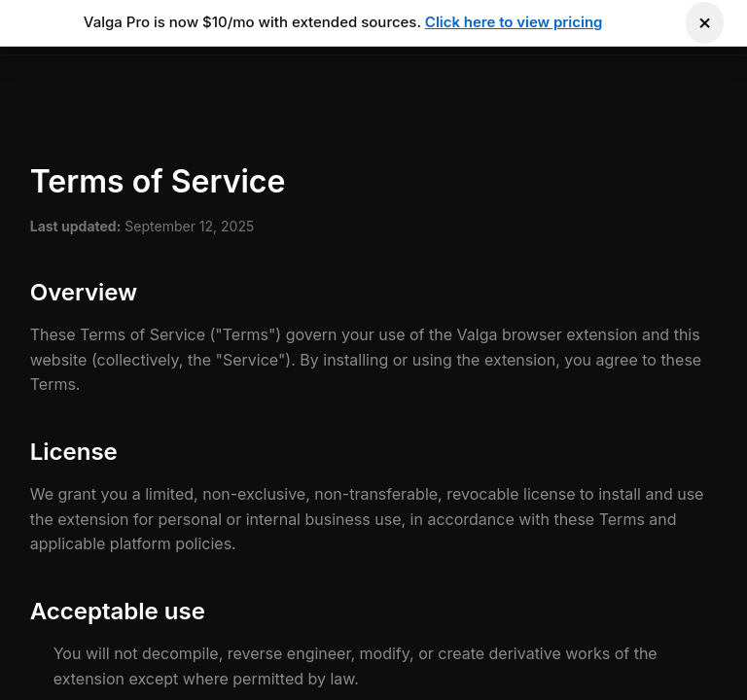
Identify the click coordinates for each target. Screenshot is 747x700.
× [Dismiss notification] (705, 21)
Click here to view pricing (514, 22)
